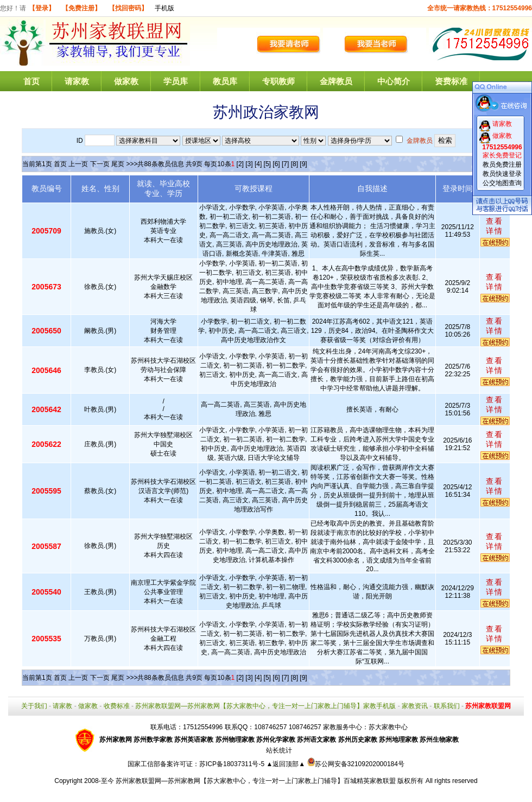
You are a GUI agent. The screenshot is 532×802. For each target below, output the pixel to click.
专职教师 (278, 81)
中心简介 (394, 81)
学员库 (176, 81)
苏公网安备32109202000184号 (356, 764)
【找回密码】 (128, 8)
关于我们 (34, 706)
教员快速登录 (502, 174)
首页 (31, 81)
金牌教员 (336, 81)
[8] (294, 164)
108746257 (305, 727)
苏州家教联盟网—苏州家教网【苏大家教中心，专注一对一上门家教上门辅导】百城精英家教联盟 (256, 781)
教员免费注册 (502, 165)
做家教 (126, 81)
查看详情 (495, 226)
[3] (249, 164)
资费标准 (451, 81)
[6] (276, 164)
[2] (240, 164)
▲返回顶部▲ (286, 764)
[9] (303, 164)
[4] (258, 164)
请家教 (77, 81)
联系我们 (447, 706)
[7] (285, 164)
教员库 (225, 81)
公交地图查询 (502, 183)
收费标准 (117, 706)
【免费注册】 (81, 8)
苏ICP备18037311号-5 (233, 764)
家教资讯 (415, 706)
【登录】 (42, 8)
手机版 (164, 8)
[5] (267, 164)
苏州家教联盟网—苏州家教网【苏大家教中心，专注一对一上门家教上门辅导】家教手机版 (265, 706)
